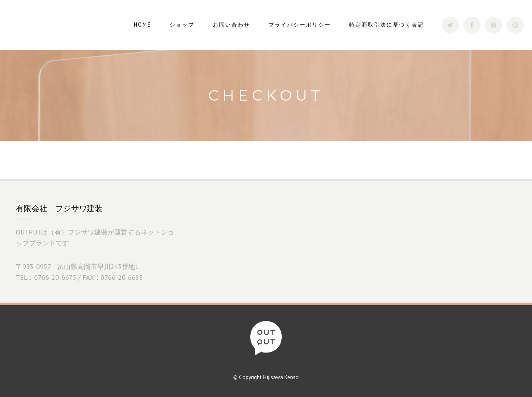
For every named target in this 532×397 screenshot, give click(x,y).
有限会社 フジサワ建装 (59, 208)
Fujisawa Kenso (281, 377)
